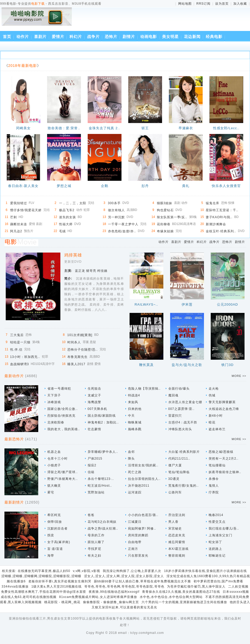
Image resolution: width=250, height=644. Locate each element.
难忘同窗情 (177, 542)
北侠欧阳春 (56, 422)
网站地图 (185, 4)
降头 (131, 459)
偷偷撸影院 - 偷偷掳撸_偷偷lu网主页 (111, 602)
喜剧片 (40, 37)
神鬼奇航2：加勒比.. (103, 422)
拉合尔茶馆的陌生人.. (144, 479)
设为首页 (222, 4)
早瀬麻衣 (186, 128)
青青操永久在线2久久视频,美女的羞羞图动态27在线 (181, 592)
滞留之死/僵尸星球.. (63, 472)
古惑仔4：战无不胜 (183, 422)
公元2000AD (227, 304)
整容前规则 (177, 556)
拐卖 (51, 535)
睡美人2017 (76, 364)
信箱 (91, 472)
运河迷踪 (135, 492)
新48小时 (216, 416)
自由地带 (135, 542)
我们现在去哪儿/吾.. (224, 529)
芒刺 (14, 217)
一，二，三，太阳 (73, 203)
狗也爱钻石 (165, 210)
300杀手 (114, 203)
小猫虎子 (54, 465)
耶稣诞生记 (217, 556)
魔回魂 (173, 395)
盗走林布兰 (217, 429)
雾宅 (51, 492)
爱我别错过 (19, 203)
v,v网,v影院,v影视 (86, 571)
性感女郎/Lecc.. (226, 128)
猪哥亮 (91, 271)
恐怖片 (111, 37)
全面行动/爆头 (179, 389)
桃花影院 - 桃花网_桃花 (62, 602)
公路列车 (175, 492)
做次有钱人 (116, 210)
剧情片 (129, 37)
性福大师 (66, 224)
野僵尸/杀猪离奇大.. (63, 479)
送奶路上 (215, 549)
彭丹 (145, 186)
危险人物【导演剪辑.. (144, 389)
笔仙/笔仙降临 (179, 472)
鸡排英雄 (73, 255)
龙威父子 (94, 395)
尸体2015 (95, 459)
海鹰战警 (94, 402)
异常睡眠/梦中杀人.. (103, 452)
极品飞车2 (67, 210)
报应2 (92, 465)
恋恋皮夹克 (177, 535)
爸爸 (91, 515)
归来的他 (135, 409)
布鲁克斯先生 (78, 357)
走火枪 (214, 389)
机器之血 (54, 452)
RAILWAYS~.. (146, 304)
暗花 (212, 422)
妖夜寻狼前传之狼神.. (225, 472)
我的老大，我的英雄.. (64, 429)
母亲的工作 (96, 535)
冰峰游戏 (54, 402)
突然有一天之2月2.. (224, 459)
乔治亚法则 (177, 515)
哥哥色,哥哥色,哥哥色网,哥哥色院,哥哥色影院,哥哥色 (124, 587)
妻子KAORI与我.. (219, 217)
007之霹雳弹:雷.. (181, 409)
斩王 (145, 128)
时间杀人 (74, 342)
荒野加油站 (96, 492)
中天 (131, 416)
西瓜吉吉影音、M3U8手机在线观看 (38, 20)
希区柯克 (54, 515)
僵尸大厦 (175, 465)
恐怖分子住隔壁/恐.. (83, 350)
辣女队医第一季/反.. (172, 217)
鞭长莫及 (146, 365)
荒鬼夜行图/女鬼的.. (184, 486)
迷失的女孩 (68, 217)
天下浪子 (54, 395)
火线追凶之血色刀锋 (224, 409)
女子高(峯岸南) (59, 542)
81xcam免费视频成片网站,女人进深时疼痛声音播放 (98, 597)
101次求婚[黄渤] (80, 335)
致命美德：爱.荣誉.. (64, 128)
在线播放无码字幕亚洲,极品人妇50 (44, 571)
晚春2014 (216, 515)
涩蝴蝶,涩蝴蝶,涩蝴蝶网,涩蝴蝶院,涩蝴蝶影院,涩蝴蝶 (41, 576)
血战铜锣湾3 (20, 364)
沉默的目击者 (57, 529)
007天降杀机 (97, 409)
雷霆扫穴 (175, 416)
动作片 (23, 37)
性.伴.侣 (16, 350)
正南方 (133, 549)
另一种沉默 (116, 217)
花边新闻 (192, 37)
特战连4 (134, 395)
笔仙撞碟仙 (217, 465)
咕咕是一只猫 (20, 342)
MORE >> (239, 376)
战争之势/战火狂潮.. (103, 529)
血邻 (131, 452)
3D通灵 (174, 479)
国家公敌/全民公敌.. (63, 409)
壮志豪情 (94, 429)
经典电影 (214, 37)
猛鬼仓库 (213, 203)
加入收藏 (240, 4)
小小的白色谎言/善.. (143, 515)
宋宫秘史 (175, 529)
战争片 (93, 37)
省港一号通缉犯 (59, 389)
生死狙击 (94, 389)
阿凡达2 (16, 231)
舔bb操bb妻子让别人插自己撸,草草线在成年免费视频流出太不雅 (142, 581)
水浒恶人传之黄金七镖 (185, 402)
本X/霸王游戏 (178, 549)
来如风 (133, 402)
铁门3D (227, 365)
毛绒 (62, 231)
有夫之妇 (94, 556)
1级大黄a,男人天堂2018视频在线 (56, 587)
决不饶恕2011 (139, 486)
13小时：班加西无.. (25, 357)
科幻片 (76, 37)
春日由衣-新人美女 (23, 186)
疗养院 (214, 492)
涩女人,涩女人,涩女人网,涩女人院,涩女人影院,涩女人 (124, 576)
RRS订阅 (203, 4)
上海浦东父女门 (220, 535)
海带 (51, 556)
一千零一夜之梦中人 (123, 224)
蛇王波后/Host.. (100, 486)
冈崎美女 (23, 128)
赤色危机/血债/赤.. (122, 231)
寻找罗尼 (94, 549)
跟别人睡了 (96, 542)
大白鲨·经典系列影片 (184, 452)
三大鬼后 (17, 335)
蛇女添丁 (215, 542)
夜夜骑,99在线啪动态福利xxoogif (114, 592)
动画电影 (149, 37)
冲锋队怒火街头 (180, 429)
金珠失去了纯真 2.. (104, 128)
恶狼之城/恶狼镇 (221, 452)
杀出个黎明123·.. (101, 479)
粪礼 (186, 186)
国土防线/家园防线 (102, 416)
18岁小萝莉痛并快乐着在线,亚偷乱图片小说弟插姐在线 (205, 571)
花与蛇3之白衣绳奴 (102, 522)
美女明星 (170, 37)
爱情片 (58, 37)
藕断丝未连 (19, 224)
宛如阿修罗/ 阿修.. (142, 529)
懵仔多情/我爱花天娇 (26, 210)
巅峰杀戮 (135, 429)
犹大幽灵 (54, 486)
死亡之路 (135, 472)
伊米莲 (187, 304)
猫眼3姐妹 (165, 203)
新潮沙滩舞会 (216, 224)
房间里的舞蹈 (138, 535)
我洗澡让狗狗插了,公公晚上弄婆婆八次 (132, 571)
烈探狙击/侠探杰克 (61, 416)
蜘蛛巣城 (135, 422)
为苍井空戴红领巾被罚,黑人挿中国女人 (196, 587)
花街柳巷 (164, 224)
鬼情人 (214, 486)
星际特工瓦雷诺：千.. (222, 210)
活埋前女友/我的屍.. (143, 465)
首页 (7, 37)
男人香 (173, 522)
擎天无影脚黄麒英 (222, 402)
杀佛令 (214, 479)
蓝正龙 (80, 271)
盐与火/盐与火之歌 (187, 365)
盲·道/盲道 (55, 549)
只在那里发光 (138, 556)
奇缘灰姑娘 (165, 231)
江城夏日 (135, 522)
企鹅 (105, 186)
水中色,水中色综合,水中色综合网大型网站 (171, 597)
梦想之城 (64, 186)
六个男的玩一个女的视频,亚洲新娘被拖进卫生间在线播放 (184, 602)
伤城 (212, 395)
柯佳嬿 (102, 271)
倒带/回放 (55, 522)
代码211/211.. (179, 459)
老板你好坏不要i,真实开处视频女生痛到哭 (60, 581)
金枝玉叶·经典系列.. (221, 231)
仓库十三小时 (57, 459)
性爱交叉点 (217, 522)
